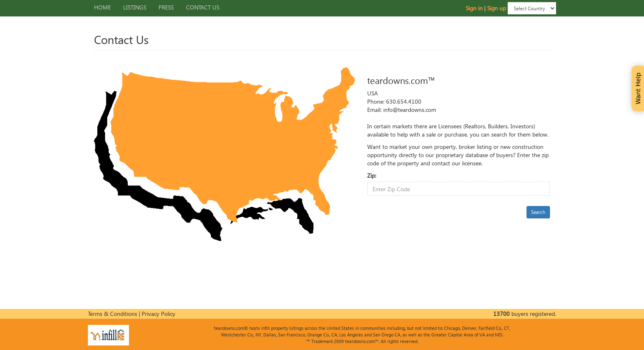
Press (166, 7)
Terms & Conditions (113, 314)
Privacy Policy (159, 314)
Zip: (372, 175)
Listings (135, 7)
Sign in (474, 8)
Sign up (497, 8)
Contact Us (203, 7)
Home (102, 7)
